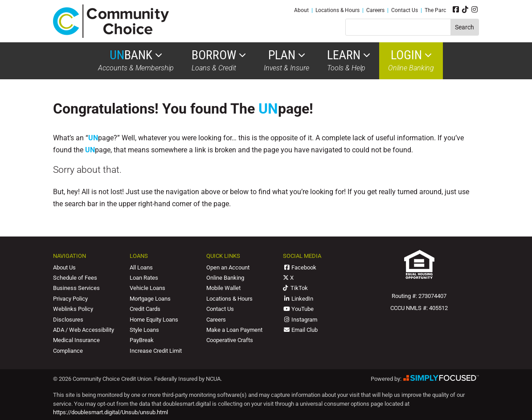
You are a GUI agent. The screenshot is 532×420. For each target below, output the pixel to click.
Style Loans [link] (144, 330)
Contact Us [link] (405, 10)
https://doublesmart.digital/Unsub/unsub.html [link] (110, 412)
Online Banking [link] (411, 61)
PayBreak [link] (142, 340)
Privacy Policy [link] (70, 299)
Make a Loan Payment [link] (234, 330)
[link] (111, 35)
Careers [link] (375, 10)
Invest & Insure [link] (286, 61)
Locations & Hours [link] (338, 10)
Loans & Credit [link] (219, 61)
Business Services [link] (76, 288)
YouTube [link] (298, 309)
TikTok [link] (295, 288)
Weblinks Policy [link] (73, 309)
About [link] (301, 10)
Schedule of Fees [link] (75, 278)
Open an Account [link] (228, 267)
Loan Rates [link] (144, 278)
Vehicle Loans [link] (147, 288)
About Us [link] (64, 267)
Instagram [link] (300, 320)
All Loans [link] (141, 267)
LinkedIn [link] (298, 299)
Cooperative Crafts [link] (230, 340)
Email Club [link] (300, 330)
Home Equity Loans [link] (154, 320)
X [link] (288, 278)
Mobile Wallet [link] (223, 288)
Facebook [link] (300, 267)
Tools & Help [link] (349, 61)
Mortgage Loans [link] (150, 299)
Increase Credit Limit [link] (156, 351)
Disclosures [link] (68, 320)
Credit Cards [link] (145, 309)
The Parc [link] (435, 10)
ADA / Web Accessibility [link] (84, 330)
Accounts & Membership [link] (136, 61)
